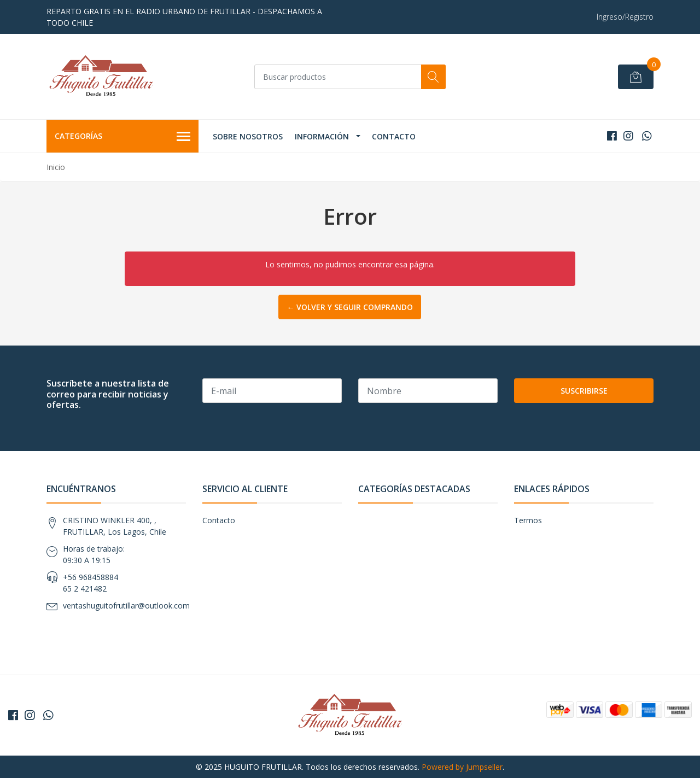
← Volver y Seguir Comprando (350, 307)
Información (322, 136)
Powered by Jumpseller (462, 767)
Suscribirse (584, 391)
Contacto (394, 136)
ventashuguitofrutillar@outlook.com (126, 606)
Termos (528, 520)
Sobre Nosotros (248, 136)
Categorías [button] (122, 137)
